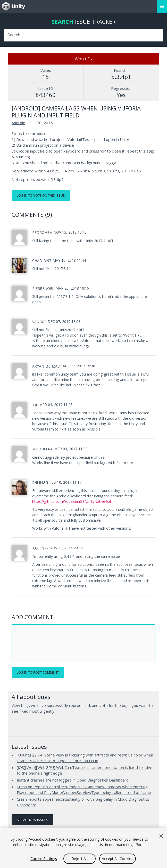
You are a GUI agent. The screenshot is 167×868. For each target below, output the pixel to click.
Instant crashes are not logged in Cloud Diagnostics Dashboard (73, 780)
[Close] (161, 836)
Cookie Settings (44, 859)
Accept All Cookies (118, 859)
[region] (83, 848)
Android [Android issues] (18, 123)
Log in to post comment (38, 672)
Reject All (80, 859)
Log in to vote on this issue (41, 195)
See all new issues (32, 820)
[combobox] (83, 35)
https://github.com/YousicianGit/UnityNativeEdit (72, 501)
